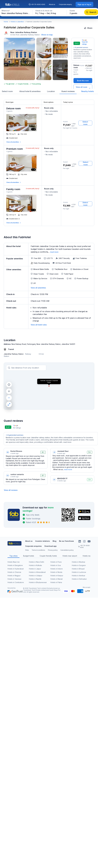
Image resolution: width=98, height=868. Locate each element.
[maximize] (9, 404)
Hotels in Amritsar (79, 576)
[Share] (88, 28)
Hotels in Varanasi (14, 579)
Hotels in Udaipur (36, 576)
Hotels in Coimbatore (16, 582)
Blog (54, 541)
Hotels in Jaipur (35, 569)
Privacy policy (53, 550)
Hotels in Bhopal (78, 569)
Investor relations (43, 541)
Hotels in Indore (57, 569)
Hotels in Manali (56, 579)
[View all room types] (83, 88)
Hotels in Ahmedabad (37, 572)
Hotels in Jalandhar (17, 22)
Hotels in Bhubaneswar (38, 582)
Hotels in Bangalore (15, 565)
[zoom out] (9, 398)
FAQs (27, 550)
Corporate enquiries (33, 546)
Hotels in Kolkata (35, 565)
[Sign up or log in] (84, 4)
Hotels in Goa (56, 565)
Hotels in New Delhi (37, 562)
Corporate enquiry (65, 4)
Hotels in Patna (56, 582)
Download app (51, 546)
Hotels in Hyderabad (16, 569)
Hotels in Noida (56, 572)
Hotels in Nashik (35, 579)
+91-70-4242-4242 (37, 4)
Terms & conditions (38, 550)
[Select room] (85, 123)
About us (52, 4)
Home (6, 22)
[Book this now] (83, 81)
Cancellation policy (67, 550)
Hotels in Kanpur (57, 576)
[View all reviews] (11, 490)
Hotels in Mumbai (78, 562)
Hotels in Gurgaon (79, 565)
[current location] (9, 385)
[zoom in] (9, 391)
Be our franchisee (66, 541)
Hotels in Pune (56, 562)
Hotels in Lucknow (79, 572)
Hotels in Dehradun (79, 579)
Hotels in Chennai (14, 572)
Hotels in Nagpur (14, 576)
